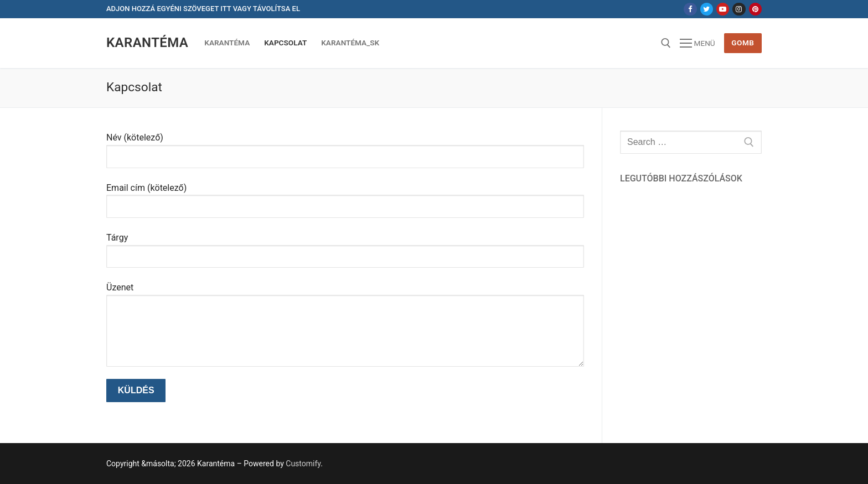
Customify (303, 464)
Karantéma (147, 43)
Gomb (743, 43)
